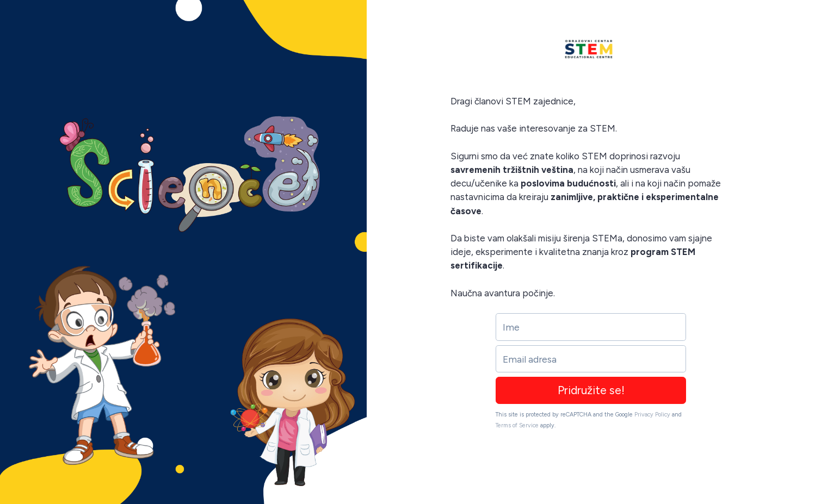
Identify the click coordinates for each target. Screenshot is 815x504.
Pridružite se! (591, 390)
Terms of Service (517, 425)
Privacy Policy (652, 415)
